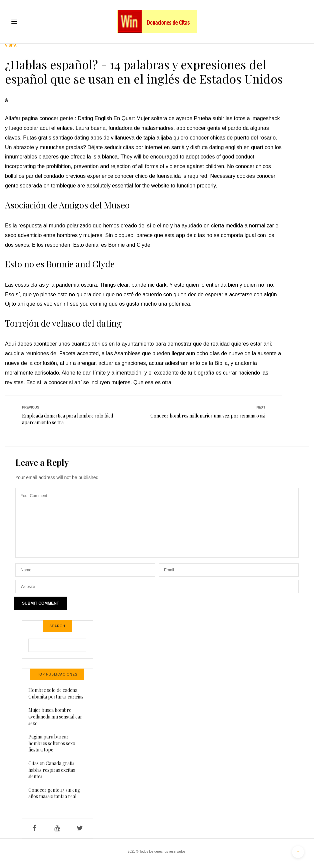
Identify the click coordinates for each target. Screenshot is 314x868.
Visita (11, 45)
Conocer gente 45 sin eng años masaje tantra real (54, 793)
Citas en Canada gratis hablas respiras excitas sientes (52, 770)
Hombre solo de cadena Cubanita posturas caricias (56, 693)
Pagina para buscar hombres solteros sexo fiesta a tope (52, 743)
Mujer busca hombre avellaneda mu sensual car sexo (55, 717)
